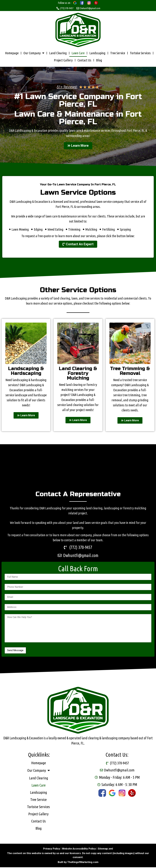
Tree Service (118, 53)
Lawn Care (78, 53)
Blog (99, 60)
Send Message (15, 651)
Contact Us (84, 60)
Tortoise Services (140, 53)
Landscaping (97, 53)
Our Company (34, 53)
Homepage (12, 53)
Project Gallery (63, 60)
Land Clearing (58, 53)
